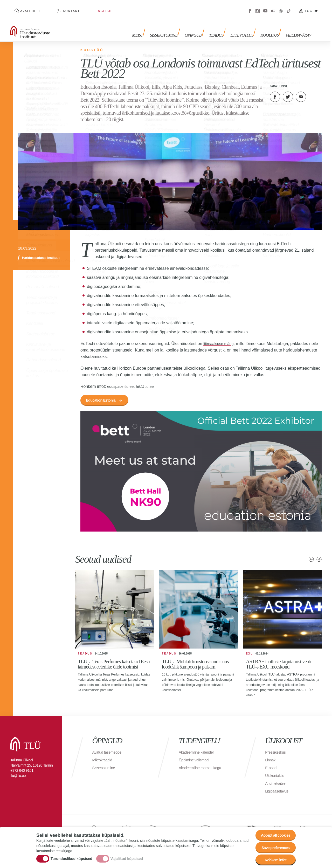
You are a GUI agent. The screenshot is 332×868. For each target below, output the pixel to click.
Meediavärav (299, 28)
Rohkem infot (273, 859)
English (84, 8)
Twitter (288, 91)
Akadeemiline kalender (198, 748)
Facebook (250, 8)
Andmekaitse (276, 779)
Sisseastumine (174, 28)
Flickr (273, 8)
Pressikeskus (276, 748)
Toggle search (324, 26)
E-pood (271, 764)
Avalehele (27, 8)
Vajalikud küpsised (127, 856)
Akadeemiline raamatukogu (202, 764)
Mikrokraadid (103, 756)
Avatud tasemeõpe (109, 748)
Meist (149, 28)
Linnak (271, 756)
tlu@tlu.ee (18, 772)
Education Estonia (104, 395)
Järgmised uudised (319, 555)
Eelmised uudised (311, 555)
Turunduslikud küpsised (71, 856)
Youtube (265, 8)
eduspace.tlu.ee (122, 380)
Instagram (258, 8)
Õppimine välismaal (196, 756)
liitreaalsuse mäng (220, 338)
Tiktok (289, 8)
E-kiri (301, 91)
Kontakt (60, 8)
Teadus (222, 28)
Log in (311, 8)
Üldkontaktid (276, 772)
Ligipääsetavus (278, 787)
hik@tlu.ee (149, 380)
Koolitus (272, 28)
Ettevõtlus (246, 28)
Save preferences (273, 845)
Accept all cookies (273, 830)
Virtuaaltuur (281, 8)
